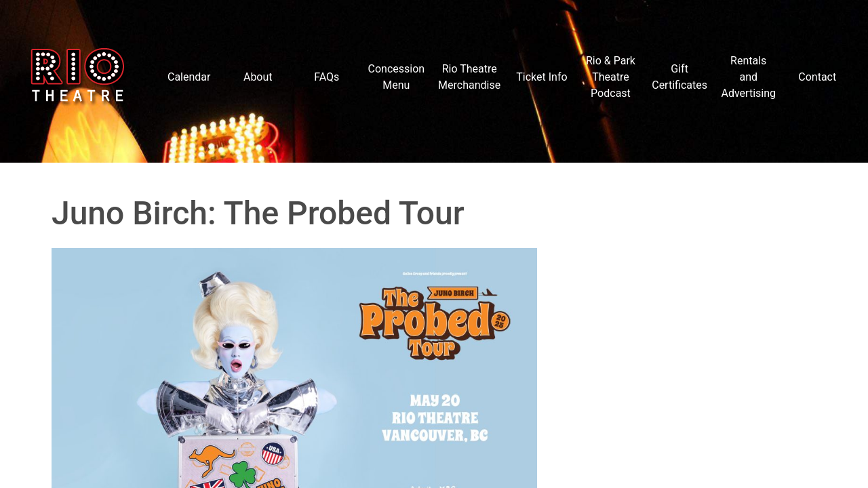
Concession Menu (397, 77)
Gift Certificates (679, 77)
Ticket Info (541, 77)
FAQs (327, 77)
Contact (817, 77)
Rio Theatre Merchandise (469, 77)
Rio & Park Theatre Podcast (611, 77)
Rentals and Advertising (748, 77)
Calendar (189, 77)
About (258, 77)
